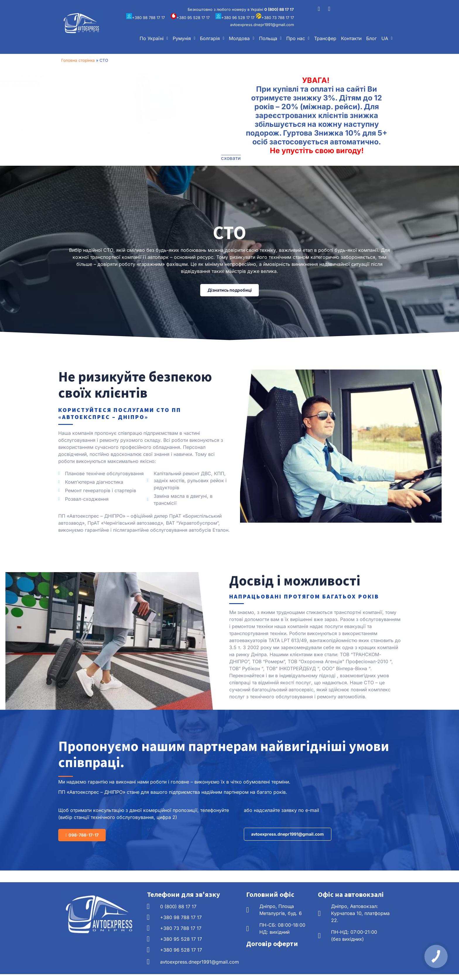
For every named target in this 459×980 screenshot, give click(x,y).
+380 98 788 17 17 (145, 18)
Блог (371, 38)
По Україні (154, 38)
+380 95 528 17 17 (190, 18)
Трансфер (325, 38)
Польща (270, 38)
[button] (154, 38)
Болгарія (212, 38)
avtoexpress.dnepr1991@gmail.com (262, 25)
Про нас (298, 38)
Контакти (351, 38)
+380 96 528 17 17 (235, 18)
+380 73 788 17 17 (275, 18)
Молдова (242, 38)
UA (387, 38)
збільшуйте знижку (92, 83)
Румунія (184, 38)
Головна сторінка (78, 60)
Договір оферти (272, 949)
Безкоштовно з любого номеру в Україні (241, 9)
